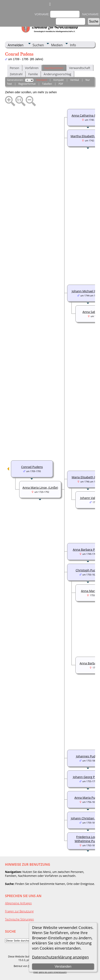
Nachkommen (54, 68)
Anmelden (15, 45)
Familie (33, 74)
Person (14, 68)
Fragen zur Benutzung (19, 911)
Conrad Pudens (32, 467)
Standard (42, 80)
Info (73, 45)
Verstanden (63, 966)
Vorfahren (32, 68)
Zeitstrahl (16, 74)
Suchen (38, 45)
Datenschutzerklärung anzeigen (60, 957)
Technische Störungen (19, 919)
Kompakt (58, 80)
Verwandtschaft (80, 68)
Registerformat (27, 84)
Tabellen (47, 84)
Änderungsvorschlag (57, 74)
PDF (61, 84)
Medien (57, 45)
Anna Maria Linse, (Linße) (40, 487)
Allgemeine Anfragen (18, 903)
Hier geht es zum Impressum (50, 972)
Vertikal (75, 80)
